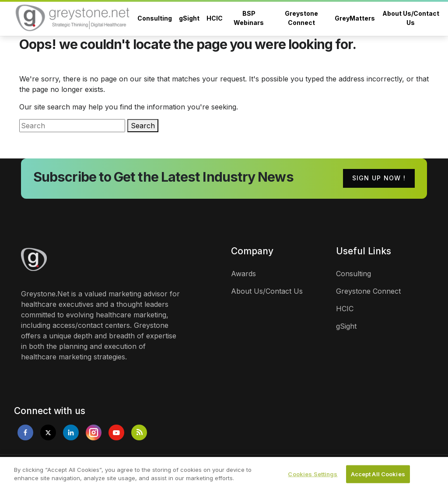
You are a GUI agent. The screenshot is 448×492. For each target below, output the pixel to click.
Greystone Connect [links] (368, 291)
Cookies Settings (313, 478)
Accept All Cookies (378, 478)
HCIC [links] (345, 309)
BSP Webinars (249, 18)
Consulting (155, 18)
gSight (189, 18)
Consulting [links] (353, 274)
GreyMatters (355, 18)
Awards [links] (243, 274)
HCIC (215, 18)
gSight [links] (346, 326)
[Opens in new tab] (25, 432)
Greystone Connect (301, 18)
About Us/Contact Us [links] (267, 291)
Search (143, 126)
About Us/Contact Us (411, 18)
